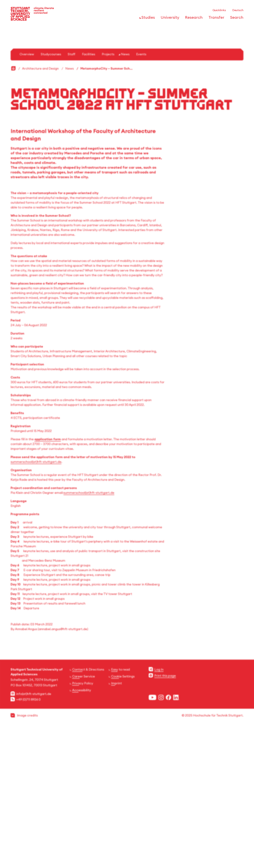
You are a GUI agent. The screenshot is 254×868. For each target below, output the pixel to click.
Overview (27, 195)
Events (141, 195)
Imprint (117, 824)
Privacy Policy (83, 824)
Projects (108, 195)
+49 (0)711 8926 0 (28, 840)
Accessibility (82, 831)
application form (48, 580)
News (125, 195)
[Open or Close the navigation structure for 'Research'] (193, 19)
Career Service (84, 817)
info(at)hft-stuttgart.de (34, 835)
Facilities (89, 195)
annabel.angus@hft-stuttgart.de (63, 770)
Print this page (165, 816)
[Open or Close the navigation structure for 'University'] (169, 19)
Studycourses (51, 195)
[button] (127, 856)
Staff (72, 195)
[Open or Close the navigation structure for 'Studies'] (147, 19)
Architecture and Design (40, 209)
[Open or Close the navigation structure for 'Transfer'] (215, 19)
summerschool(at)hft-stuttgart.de (36, 602)
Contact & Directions (88, 810)
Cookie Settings (123, 817)
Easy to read (120, 810)
